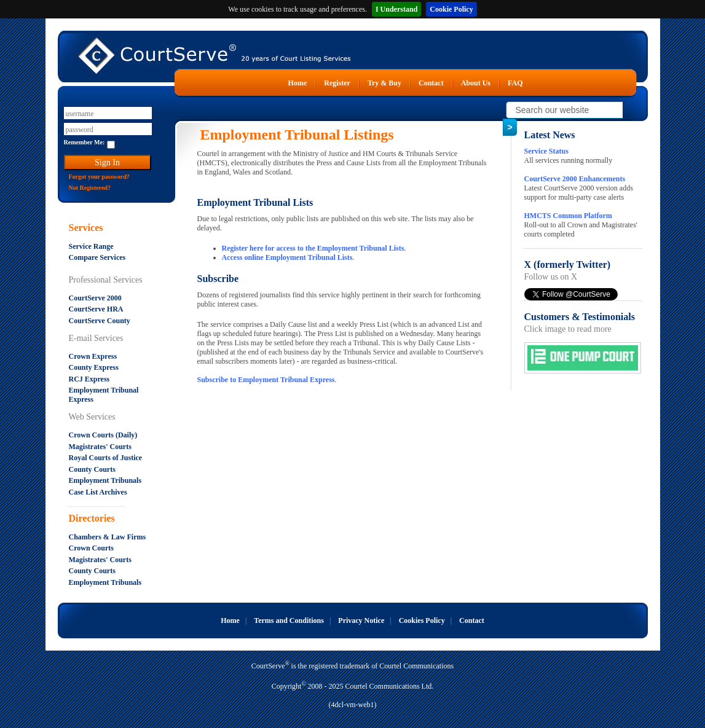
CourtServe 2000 (95, 298)
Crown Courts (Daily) (103, 435)
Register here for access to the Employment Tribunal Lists (313, 248)
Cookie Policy (451, 9)
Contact (431, 83)
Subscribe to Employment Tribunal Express (266, 380)
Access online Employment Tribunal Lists (287, 257)
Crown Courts (91, 548)
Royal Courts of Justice (106, 458)
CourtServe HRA (96, 309)
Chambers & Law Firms (108, 537)
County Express (94, 367)
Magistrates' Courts (100, 447)
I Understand (396, 9)
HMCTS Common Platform (568, 216)
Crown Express (93, 356)
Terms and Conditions (289, 620)
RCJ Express (89, 379)
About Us (476, 83)
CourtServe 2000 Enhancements (575, 179)
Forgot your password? (99, 177)
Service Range (91, 246)
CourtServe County (100, 321)
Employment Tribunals (105, 480)
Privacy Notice (361, 620)
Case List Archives (98, 492)
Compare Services (97, 257)
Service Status (546, 151)
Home (298, 83)
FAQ (515, 83)
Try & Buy (384, 83)
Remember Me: (85, 142)
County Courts (92, 469)
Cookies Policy (422, 620)
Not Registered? (90, 188)
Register (337, 83)
